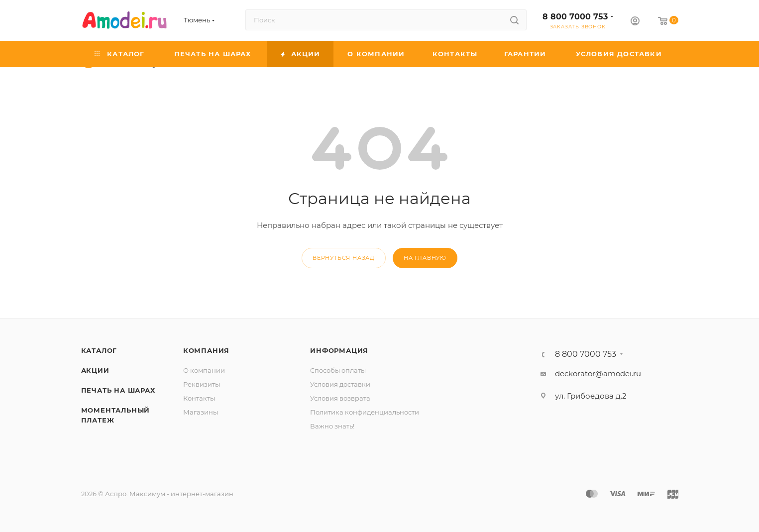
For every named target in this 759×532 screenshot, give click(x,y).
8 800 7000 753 (575, 17)
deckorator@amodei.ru (598, 373)
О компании (204, 370)
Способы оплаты (338, 370)
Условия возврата (340, 398)
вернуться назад (344, 258)
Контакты (199, 398)
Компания (206, 350)
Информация (339, 350)
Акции (95, 370)
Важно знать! (332, 426)
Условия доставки (340, 384)
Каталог (99, 350)
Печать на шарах (118, 390)
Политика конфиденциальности (365, 412)
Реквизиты (202, 384)
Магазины (201, 412)
